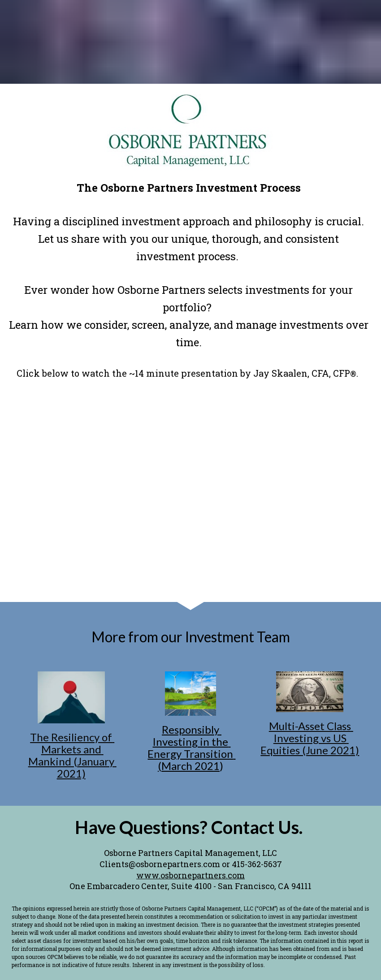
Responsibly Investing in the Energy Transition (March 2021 (191, 748)
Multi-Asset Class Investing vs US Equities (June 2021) (310, 738)
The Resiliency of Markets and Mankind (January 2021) (72, 755)
